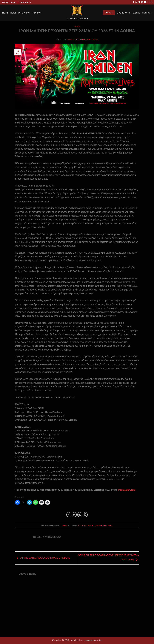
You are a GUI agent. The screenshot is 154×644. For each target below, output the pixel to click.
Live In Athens (101, 525)
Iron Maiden (89, 525)
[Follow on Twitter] (139, 2)
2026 (80, 525)
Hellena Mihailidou (88, 40)
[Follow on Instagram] (136, 2)
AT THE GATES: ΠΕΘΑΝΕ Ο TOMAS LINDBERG (43, 558)
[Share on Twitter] (74, 515)
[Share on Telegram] (85, 515)
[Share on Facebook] (69, 515)
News (13, 13)
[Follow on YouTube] (145, 2)
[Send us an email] (142, 2)
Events (136, 13)
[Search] (151, 2)
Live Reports (124, 13)
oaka (110, 525)
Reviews (37, 13)
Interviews (25, 13)
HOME (5, 13)
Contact (147, 13)
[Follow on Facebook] (134, 2)
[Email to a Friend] (80, 515)
